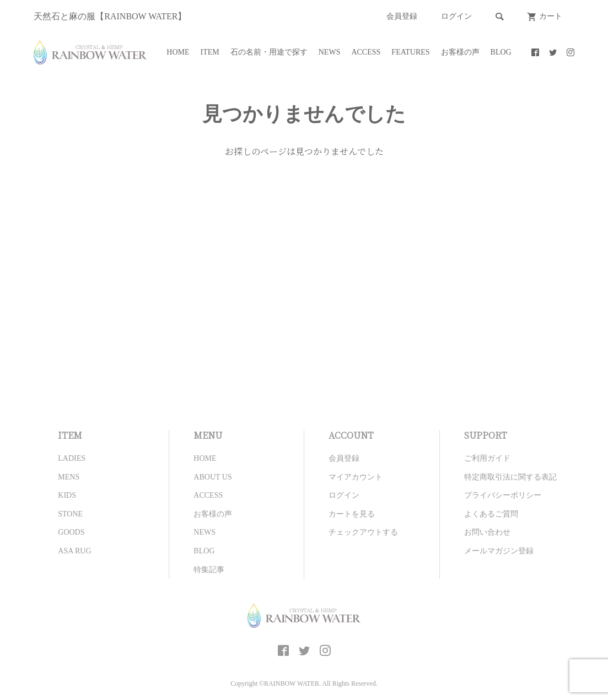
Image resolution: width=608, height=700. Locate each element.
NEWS (330, 52)
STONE (70, 514)
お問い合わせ (487, 532)
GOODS (71, 532)
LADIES (72, 458)
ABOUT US (212, 477)
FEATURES (410, 52)
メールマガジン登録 (499, 551)
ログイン (456, 16)
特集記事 (209, 570)
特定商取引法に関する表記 (510, 477)
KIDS (67, 495)
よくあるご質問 (491, 514)
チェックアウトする (363, 532)
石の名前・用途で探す (269, 52)
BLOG (501, 52)
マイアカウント (356, 477)
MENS (69, 477)
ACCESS (366, 52)
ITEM (210, 52)
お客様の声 (460, 52)
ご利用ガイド (487, 458)
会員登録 (402, 16)
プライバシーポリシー (503, 495)
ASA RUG (74, 551)
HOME (178, 52)
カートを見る (352, 514)
